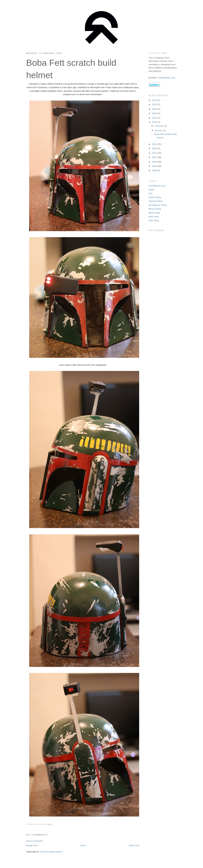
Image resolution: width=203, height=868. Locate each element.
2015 (155, 122)
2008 (155, 170)
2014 (155, 144)
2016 (155, 118)
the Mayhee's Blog (158, 205)
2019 (155, 113)
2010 (155, 162)
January (159, 130)
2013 (155, 148)
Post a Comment (34, 841)
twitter (151, 190)
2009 (155, 166)
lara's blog (154, 216)
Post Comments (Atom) (51, 852)
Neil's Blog (154, 220)
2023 (155, 100)
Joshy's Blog (155, 197)
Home (83, 845)
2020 (155, 109)
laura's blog (154, 213)
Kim (150, 193)
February (159, 126)
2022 (155, 104)
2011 (155, 157)
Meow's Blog (155, 209)
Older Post (134, 845)
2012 (155, 153)
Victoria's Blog (155, 201)
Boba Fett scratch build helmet (71, 69)
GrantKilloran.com (166, 78)
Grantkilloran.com (157, 186)
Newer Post (32, 845)
